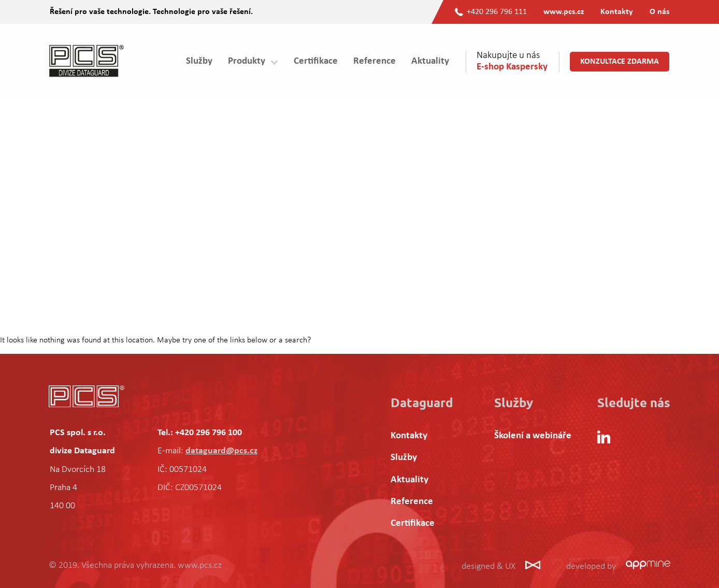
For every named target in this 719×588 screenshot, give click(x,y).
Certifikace (316, 61)
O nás (659, 12)
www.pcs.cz (564, 12)
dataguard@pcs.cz (221, 451)
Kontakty (617, 12)
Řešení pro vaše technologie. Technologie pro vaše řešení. (151, 12)
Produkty (247, 61)
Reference (375, 61)
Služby (199, 61)
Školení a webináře (533, 436)
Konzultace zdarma (620, 62)
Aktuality (430, 61)
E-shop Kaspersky (512, 67)
